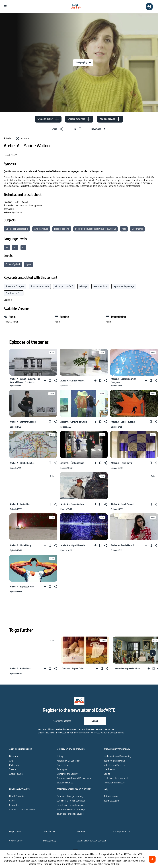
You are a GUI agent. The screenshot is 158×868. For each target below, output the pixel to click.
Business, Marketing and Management (74, 778)
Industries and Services (114, 765)
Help (106, 789)
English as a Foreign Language (71, 805)
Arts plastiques (41, 229)
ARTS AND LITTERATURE (21, 749)
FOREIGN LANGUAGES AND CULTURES (74, 789)
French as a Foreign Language (70, 796)
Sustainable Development (116, 778)
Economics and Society (67, 774)
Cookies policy (16, 841)
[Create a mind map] (79, 119)
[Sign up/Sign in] (149, 7)
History (60, 756)
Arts (124, 229)
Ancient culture (16, 774)
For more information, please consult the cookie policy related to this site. (87, 864)
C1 (23, 247)
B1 (15, 247)
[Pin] (78, 129)
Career (12, 801)
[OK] (152, 859)
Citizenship (14, 805)
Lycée (29, 264)
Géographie (137, 229)
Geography (62, 769)
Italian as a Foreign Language (70, 814)
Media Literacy (63, 765)
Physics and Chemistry (114, 783)
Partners (81, 832)
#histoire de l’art (14, 293)
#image (83, 286)
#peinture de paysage (124, 286)
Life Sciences (110, 769)
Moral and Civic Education (68, 761)
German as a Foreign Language (71, 801)
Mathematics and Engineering (118, 756)
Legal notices (15, 832)
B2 (7, 247)
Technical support (112, 801)
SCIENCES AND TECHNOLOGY (117, 749)
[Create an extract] (48, 119)
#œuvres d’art (100, 286)
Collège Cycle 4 (13, 264)
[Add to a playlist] (110, 119)
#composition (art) (64, 286)
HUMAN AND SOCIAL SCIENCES (71, 749)
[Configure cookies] (122, 832)
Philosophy (14, 765)
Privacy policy (50, 841)
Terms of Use (49, 832)
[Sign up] (95, 721)
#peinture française (15, 286)
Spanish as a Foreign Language (71, 809)
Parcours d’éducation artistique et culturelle (95, 229)
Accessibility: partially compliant (92, 841)
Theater (13, 769)
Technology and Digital (115, 761)
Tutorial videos (111, 796)
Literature (14, 756)
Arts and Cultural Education (22, 809)
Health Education (17, 796)
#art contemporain (40, 286)
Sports (107, 774)
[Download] (99, 129)
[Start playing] (83, 63)
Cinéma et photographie (17, 229)
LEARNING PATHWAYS (19, 789)
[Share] (58, 129)
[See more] (8, 300)
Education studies (65, 783)
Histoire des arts (62, 229)
